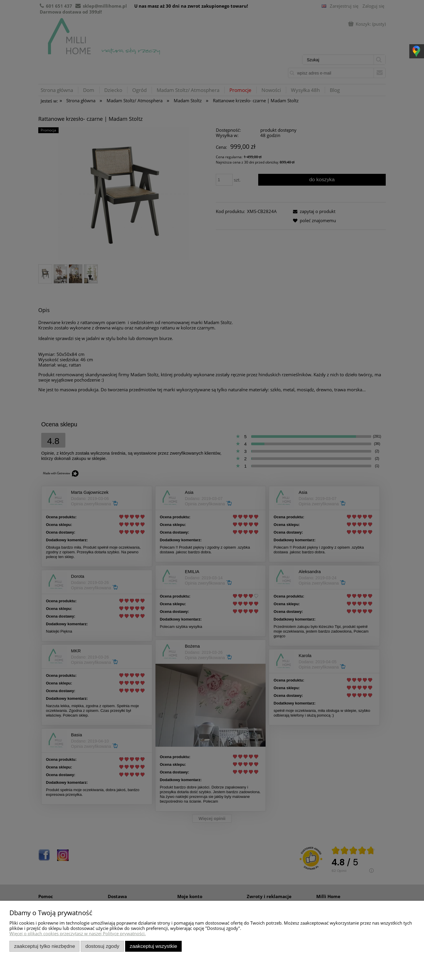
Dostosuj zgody (102, 946)
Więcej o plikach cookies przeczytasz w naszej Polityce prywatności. (78, 933)
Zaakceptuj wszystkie (154, 946)
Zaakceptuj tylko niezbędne (45, 946)
